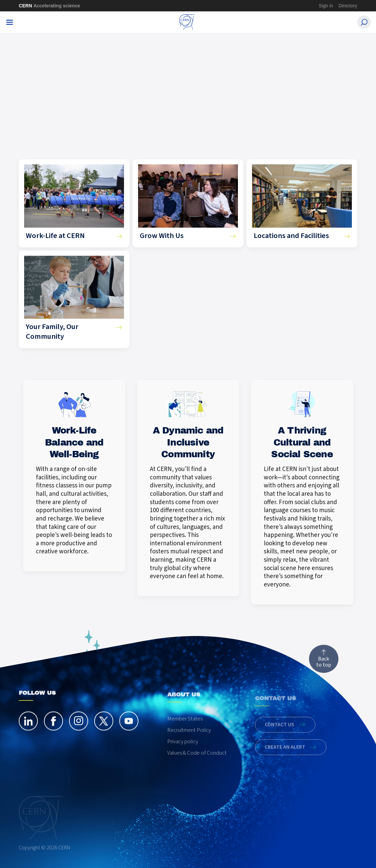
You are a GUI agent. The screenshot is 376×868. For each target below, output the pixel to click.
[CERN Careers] (187, 22)
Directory (348, 6)
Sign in (326, 6)
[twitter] (104, 733)
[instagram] (79, 733)
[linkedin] (28, 733)
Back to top (324, 672)
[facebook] (53, 733)
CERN (49, 6)
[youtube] (129, 733)
